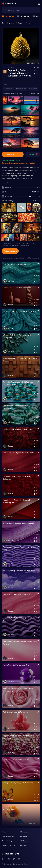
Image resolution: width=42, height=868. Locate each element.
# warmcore (33, 89)
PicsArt (12, 68)
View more (35, 93)
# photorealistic (21, 89)
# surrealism (8, 89)
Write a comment (10, 251)
